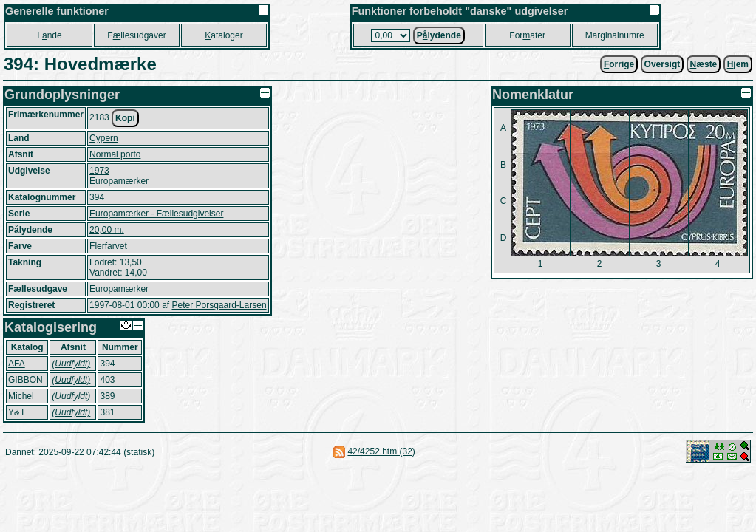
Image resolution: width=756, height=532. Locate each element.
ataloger (224, 35)
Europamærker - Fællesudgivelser (156, 214)
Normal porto (115, 154)
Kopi (125, 118)
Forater (527, 35)
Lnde (49, 35)
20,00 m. (107, 230)
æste (704, 64)
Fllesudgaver (136, 35)
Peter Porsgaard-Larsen (219, 305)
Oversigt (663, 64)
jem (738, 64)
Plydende (439, 35)
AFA (17, 364)
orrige (619, 64)
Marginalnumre (615, 35)
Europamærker (119, 289)
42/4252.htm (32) (381, 451)
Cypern (104, 138)
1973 (99, 171)
